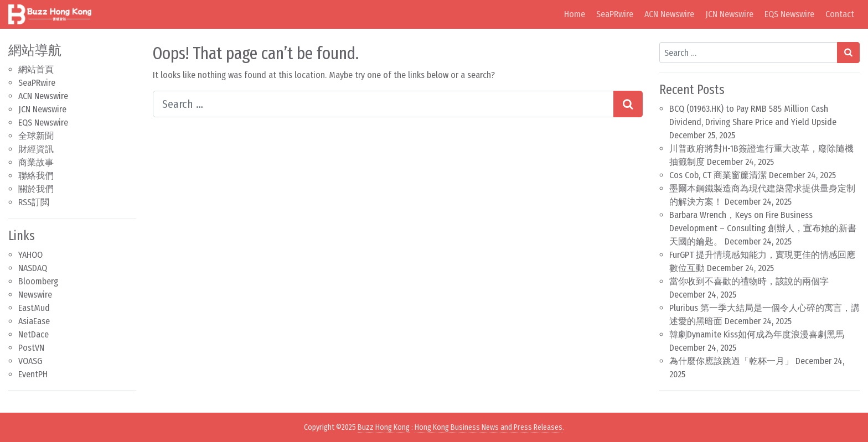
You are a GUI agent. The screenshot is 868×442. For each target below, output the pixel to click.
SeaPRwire (615, 14)
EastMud (34, 308)
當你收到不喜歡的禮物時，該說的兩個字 (749, 281)
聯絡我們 (36, 176)
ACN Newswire (669, 14)
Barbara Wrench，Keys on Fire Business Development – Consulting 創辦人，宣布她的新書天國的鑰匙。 (763, 228)
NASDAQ (33, 268)
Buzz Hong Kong (384, 427)
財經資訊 (36, 149)
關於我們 (36, 189)
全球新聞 (36, 136)
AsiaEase (34, 321)
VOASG (30, 361)
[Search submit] (628, 104)
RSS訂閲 (34, 202)
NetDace (33, 334)
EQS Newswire (789, 14)
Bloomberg (38, 281)
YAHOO (30, 255)
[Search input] (383, 104)
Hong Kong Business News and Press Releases (489, 427)
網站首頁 (36, 69)
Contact (840, 14)
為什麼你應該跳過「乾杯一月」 (731, 361)
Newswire (35, 295)
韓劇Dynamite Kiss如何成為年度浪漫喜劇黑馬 (757, 334)
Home (575, 14)
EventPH (33, 374)
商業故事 (36, 162)
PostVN (31, 348)
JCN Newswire (729, 14)
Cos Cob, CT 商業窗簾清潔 (718, 175)
